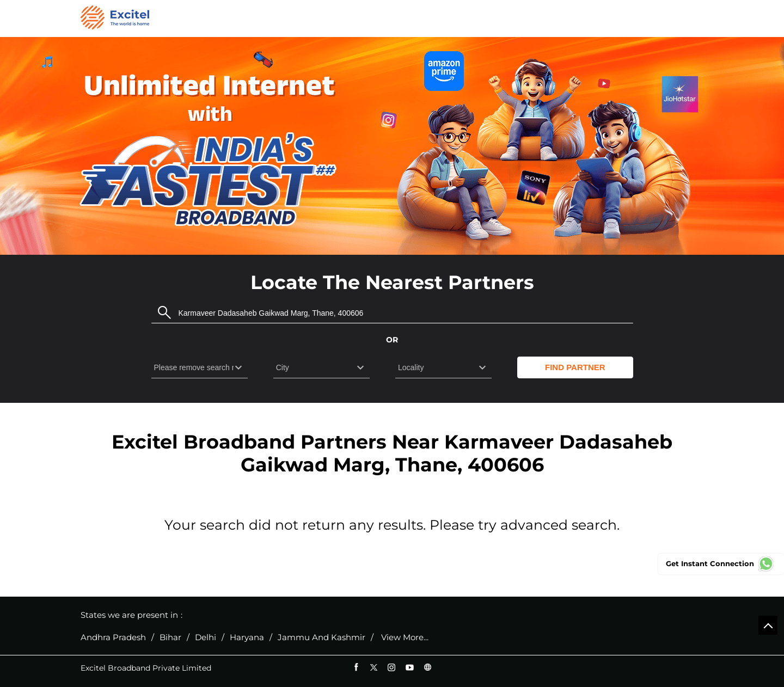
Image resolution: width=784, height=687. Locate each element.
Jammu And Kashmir (321, 637)
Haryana (247, 637)
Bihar (170, 637)
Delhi (206, 637)
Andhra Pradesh (113, 637)
